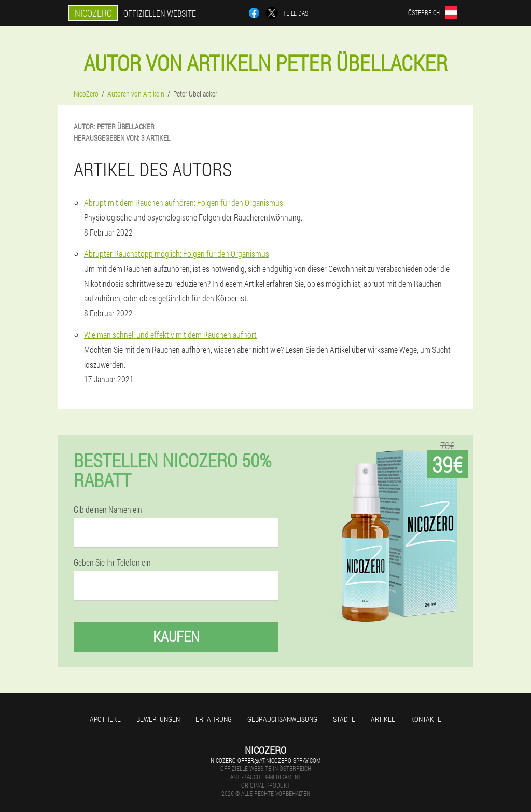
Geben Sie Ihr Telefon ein (112, 562)
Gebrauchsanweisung (282, 719)
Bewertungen (158, 719)
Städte (344, 719)
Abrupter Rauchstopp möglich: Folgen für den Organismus (177, 253)
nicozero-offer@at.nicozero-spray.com (265, 760)
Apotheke (105, 719)
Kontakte (426, 719)
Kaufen (176, 636)
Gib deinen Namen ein (108, 510)
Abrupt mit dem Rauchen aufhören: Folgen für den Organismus (184, 203)
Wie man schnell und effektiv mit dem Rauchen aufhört (170, 334)
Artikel (383, 719)
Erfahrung (214, 719)
